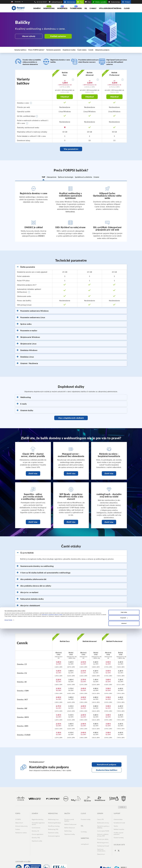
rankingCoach (85, 842)
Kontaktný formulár (119, 821)
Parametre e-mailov (27, 331)
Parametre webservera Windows (33, 311)
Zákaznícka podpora (110, 50)
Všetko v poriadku (100, 2)
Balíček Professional (70, 823)
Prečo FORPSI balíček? (39, 50)
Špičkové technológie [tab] (66, 178)
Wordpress (62, 8)
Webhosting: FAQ (53, 826)
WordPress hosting (54, 824)
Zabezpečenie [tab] (49, 178)
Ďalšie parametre (26, 267)
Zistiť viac (33, 473)
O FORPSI (18, 819)
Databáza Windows (27, 350)
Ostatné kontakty (119, 833)
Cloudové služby (86, 819)
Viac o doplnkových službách (71, 418)
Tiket (80, 2)
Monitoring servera (103, 837)
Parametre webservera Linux (31, 318)
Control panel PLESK (103, 828)
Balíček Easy (68, 828)
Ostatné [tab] (102, 178)
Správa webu (24, 324)
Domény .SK (35, 828)
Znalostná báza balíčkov (107, 770)
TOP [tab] (37, 178)
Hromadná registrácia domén (38, 822)
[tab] (71, 267)
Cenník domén (36, 826)
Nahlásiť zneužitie (119, 826)
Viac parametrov (71, 149)
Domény (37, 8)
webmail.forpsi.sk (56, 2)
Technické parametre (57, 50)
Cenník (97, 50)
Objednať (65, 97)
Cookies (18, 826)
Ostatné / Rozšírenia (27, 364)
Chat (88, 2)
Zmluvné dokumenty (21, 824)
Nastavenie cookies (21, 829)
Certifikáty (84, 830)
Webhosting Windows (54, 821)
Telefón (116, 824)
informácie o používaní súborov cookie (52, 854)
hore (122, 807)
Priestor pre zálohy (103, 835)
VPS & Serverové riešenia (110, 8)
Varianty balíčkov (22, 50)
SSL (86, 8)
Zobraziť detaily (8, 860)
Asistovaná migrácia (54, 831)
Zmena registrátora (37, 830)
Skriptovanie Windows (28, 337)
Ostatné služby (25, 411)
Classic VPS (100, 819)
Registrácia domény (38, 819)
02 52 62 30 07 (41, 2)
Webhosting (49, 8)
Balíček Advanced (70, 826)
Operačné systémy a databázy (103, 825)
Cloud (127, 8)
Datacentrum (19, 821)
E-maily (93, 8)
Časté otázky (87, 50)
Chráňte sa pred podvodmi (118, 830)
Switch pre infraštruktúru (101, 843)
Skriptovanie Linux (27, 344)
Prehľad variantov (56, 36)
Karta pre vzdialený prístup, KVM (103, 831)
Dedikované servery (103, 821)
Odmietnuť (124, 863)
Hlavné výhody (28, 36)
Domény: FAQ (36, 833)
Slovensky (19, 2)
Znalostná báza (114, 2)
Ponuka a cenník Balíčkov (69, 820)
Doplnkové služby (73, 50)
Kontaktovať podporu (107, 765)
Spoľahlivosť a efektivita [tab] (86, 178)
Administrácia (70, 2)
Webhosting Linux (53, 819)
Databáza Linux (25, 357)
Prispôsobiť (124, 857)
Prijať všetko (124, 852)
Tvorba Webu (76, 8)
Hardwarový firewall (103, 840)
